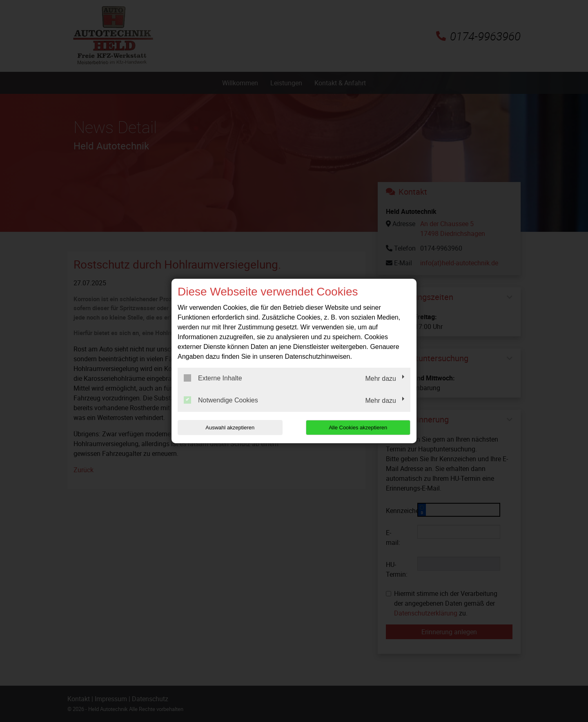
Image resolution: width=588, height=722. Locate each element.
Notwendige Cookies (221, 400)
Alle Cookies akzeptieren (358, 428)
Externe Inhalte (213, 378)
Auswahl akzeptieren (230, 428)
